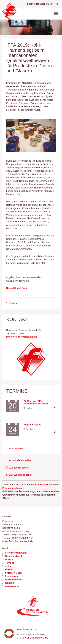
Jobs (8, 566)
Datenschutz (12, 586)
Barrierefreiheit (13, 580)
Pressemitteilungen (13, 488)
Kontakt (9, 583)
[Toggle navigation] (56, 14)
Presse (54, 485)
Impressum (11, 576)
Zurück (13, 303)
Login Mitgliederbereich (40, 4)
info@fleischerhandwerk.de (22, 337)
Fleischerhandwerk (38, 485)
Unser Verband (13, 556)
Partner (9, 570)
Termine (9, 563)
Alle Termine (16, 448)
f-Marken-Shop (13, 573)
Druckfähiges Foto (17, 288)
